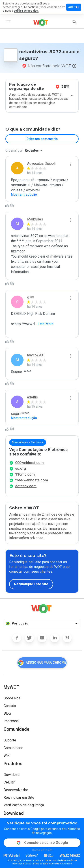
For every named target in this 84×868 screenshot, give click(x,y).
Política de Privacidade (60, 864)
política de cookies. (26, 11)
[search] (75, 22)
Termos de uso (39, 864)
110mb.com (25, 474)
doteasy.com (26, 486)
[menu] (9, 22)
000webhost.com (29, 463)
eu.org (21, 469)
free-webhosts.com (32, 480)
